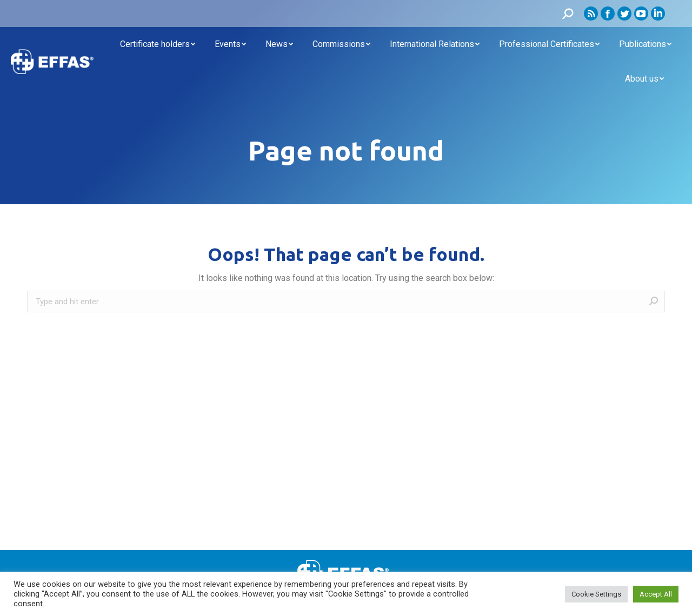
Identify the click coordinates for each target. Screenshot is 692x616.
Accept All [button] (656, 594)
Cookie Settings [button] (596, 594)
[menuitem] (158, 44)
